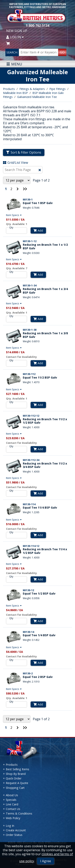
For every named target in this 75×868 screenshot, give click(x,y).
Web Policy (13, 818)
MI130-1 (28, 199)
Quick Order (14, 778)
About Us (12, 795)
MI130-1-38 (30, 330)
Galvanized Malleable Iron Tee (37, 97)
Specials (11, 800)
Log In (15, 37)
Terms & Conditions (19, 813)
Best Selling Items (17, 769)
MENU (14, 64)
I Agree (46, 861)
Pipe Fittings (57, 89)
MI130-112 (29, 374)
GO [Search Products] (62, 52)
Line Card (12, 804)
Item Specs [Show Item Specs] (14, 215)
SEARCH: (12, 52)
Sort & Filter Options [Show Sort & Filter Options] (24, 152)
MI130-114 (29, 504)
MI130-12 (28, 590)
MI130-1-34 (30, 285)
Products (9, 89)
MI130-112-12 (31, 416)
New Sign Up (17, 31)
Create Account (16, 830)
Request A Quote (17, 783)
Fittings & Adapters (32, 89)
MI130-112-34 (31, 460)
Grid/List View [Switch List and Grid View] (15, 163)
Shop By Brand (16, 774)
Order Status (14, 835)
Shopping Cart (15, 788)
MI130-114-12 (31, 546)
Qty (11, 227)
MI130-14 (28, 632)
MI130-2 (28, 673)
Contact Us (13, 809)
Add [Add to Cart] (38, 230)
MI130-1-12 (30, 241)
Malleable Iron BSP (15, 93)
